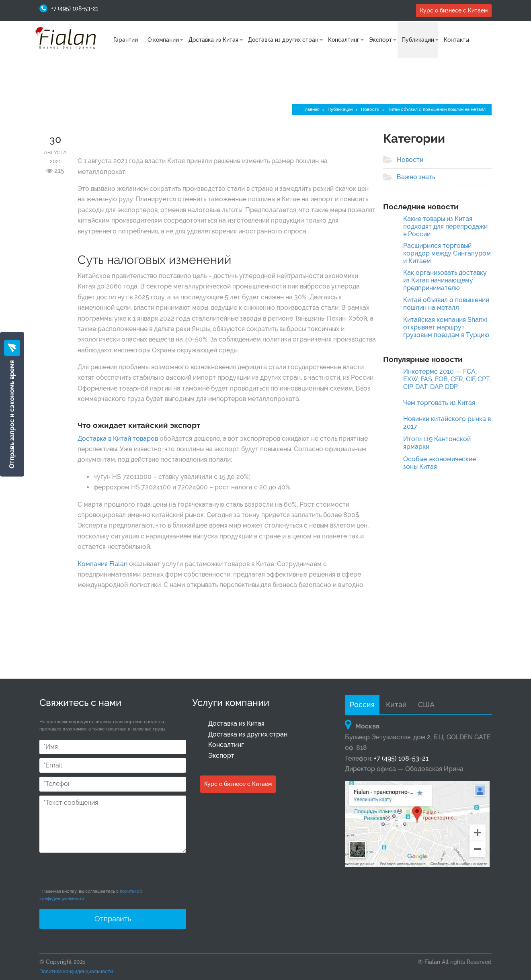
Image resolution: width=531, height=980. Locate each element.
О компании (163, 40)
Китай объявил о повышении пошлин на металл (446, 304)
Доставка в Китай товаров (118, 439)
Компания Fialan (103, 564)
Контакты (456, 40)
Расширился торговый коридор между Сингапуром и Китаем (447, 253)
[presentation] (100, 872)
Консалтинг (344, 40)
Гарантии (126, 40)
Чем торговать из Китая (439, 403)
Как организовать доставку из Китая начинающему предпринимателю (445, 280)
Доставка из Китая (213, 40)
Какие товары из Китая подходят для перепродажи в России (445, 226)
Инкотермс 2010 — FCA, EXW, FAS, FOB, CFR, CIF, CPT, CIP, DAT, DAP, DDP (447, 379)
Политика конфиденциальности (76, 972)
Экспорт (380, 40)
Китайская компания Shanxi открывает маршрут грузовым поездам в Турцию (446, 327)
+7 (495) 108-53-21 (75, 8)
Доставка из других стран (283, 40)
